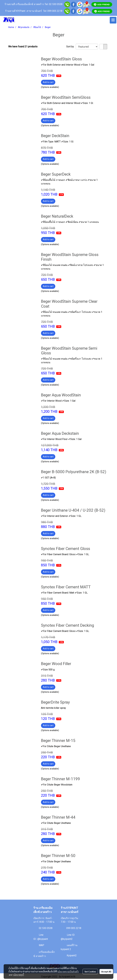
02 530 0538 (46, 928)
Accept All (106, 971)
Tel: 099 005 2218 (53, 11)
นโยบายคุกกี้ (19, 975)
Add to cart (48, 82)
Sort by (71, 47)
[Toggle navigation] (113, 20)
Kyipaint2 (72, 955)
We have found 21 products (23, 47)
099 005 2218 (74, 928)
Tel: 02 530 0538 (54, 4)
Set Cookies (90, 971)
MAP (42, 945)
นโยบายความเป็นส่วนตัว (68, 971)
